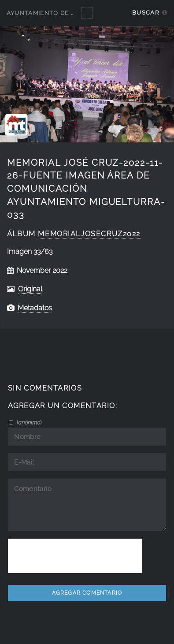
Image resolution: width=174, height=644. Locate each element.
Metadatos (35, 308)
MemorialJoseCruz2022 (89, 234)
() (28, 422)
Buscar (146, 13)
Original (30, 289)
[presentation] (75, 556)
